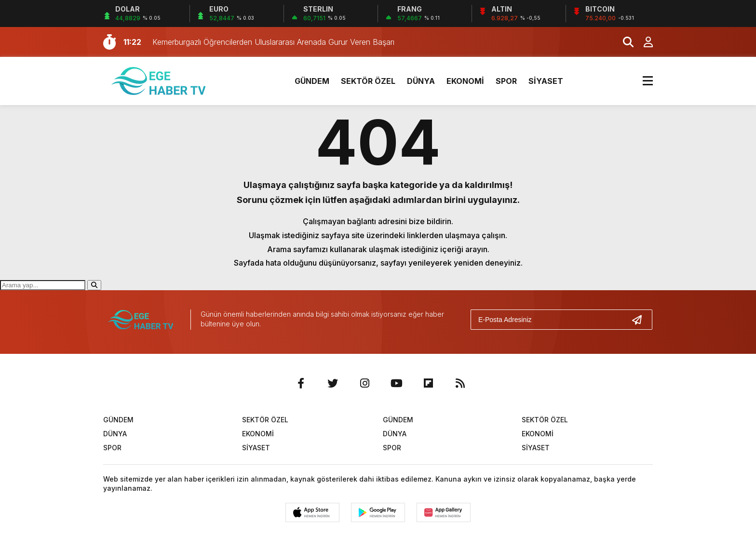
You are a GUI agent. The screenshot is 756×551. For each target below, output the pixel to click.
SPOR (506, 81)
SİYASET (546, 81)
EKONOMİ (465, 81)
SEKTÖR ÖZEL (368, 81)
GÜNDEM (312, 81)
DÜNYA (421, 81)
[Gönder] (641, 320)
